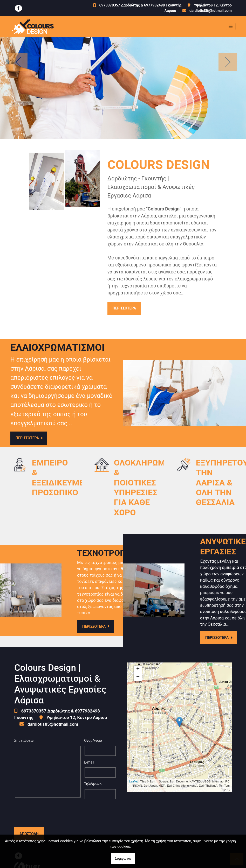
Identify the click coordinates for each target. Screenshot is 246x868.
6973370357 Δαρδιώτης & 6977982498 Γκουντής (141, 5)
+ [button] (138, 669)
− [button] (138, 677)
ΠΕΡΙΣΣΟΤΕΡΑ (124, 308)
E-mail (89, 762)
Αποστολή (29, 814)
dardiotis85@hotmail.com (211, 11)
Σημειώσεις (24, 740)
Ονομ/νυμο (93, 740)
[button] (18, 62)
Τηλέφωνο (93, 784)
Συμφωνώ (123, 858)
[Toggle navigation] (231, 26)
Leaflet (134, 781)
